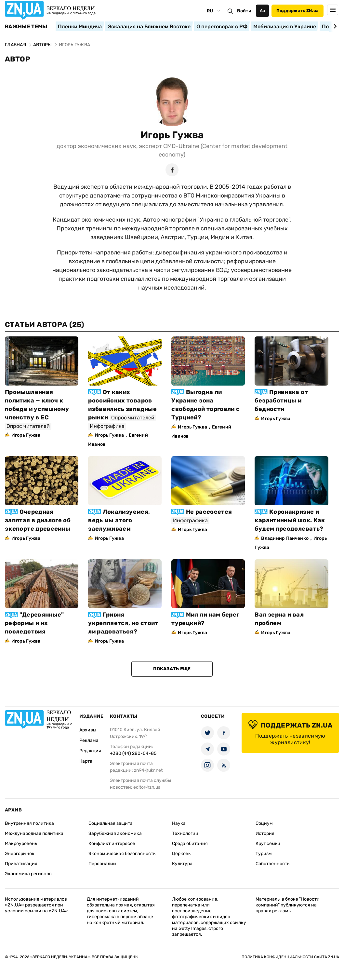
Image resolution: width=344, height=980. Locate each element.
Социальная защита (111, 823)
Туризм (264, 854)
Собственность (272, 864)
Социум (264, 823)
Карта (86, 761)
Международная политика (34, 833)
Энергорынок (20, 854)
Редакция (90, 751)
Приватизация (21, 864)
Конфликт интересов (112, 844)
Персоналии (102, 864)
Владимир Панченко (285, 538)
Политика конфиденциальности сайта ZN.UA (290, 957)
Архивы (88, 730)
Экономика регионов (28, 874)
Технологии (185, 833)
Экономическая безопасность (122, 854)
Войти (244, 11)
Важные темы (26, 27)
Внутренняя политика (29, 823)
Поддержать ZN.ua (298, 11)
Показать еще (172, 669)
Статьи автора (45, 325)
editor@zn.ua (147, 787)
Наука (179, 823)
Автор (18, 59)
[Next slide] (334, 26)
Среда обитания (190, 844)
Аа (263, 11)
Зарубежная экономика (115, 833)
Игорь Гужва (172, 135)
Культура (182, 864)
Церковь (181, 854)
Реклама (89, 740)
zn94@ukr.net (148, 770)
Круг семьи (268, 844)
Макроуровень (21, 844)
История (265, 833)
